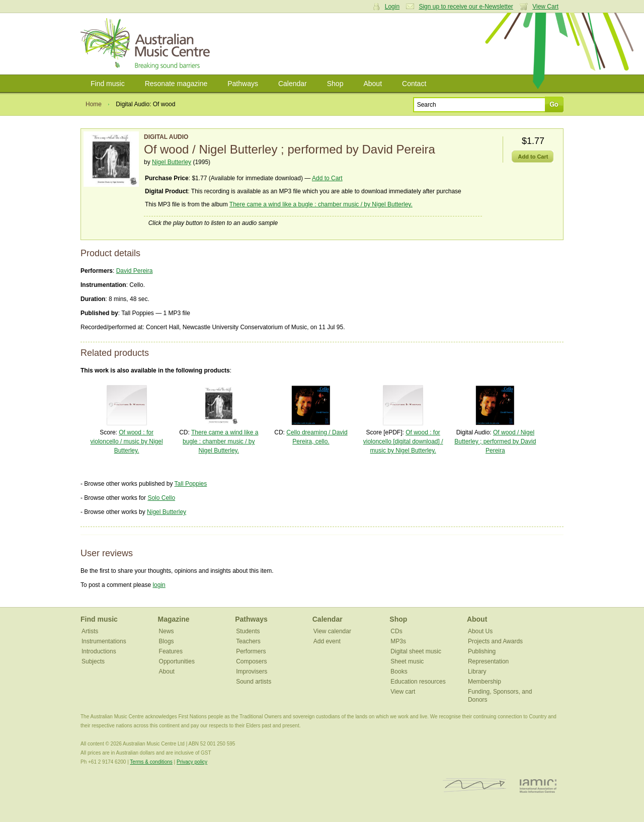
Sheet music (407, 661)
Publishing (482, 651)
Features (171, 651)
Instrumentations (104, 641)
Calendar (293, 84)
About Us (480, 631)
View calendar (332, 631)
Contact (414, 84)
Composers (251, 661)
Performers (251, 651)
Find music (108, 84)
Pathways (243, 84)
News (167, 631)
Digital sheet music (416, 651)
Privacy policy (192, 762)
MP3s (398, 641)
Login (392, 7)
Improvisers (252, 671)
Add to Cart (327, 178)
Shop (335, 84)
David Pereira (135, 271)
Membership (485, 682)
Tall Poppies (191, 484)
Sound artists (254, 682)
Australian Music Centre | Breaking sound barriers (147, 44)
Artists (90, 631)
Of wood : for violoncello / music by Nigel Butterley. (127, 441)
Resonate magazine (176, 84)
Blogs (167, 641)
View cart (403, 692)
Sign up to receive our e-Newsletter (466, 7)
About (373, 84)
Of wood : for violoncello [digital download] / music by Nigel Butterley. (403, 441)
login (159, 585)
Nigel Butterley (172, 162)
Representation (488, 661)
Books (399, 671)
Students (248, 631)
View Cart (545, 7)
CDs (396, 631)
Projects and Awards (495, 641)
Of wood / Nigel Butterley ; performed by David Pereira (495, 441)
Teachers (248, 641)
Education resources (418, 682)
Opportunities (177, 661)
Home (94, 104)
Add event (327, 641)
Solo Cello (161, 498)
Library (477, 671)
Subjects (93, 661)
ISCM (475, 786)
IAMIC (538, 786)
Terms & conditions (151, 762)
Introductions (99, 651)
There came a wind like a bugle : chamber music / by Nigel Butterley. (321, 204)
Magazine (174, 619)
